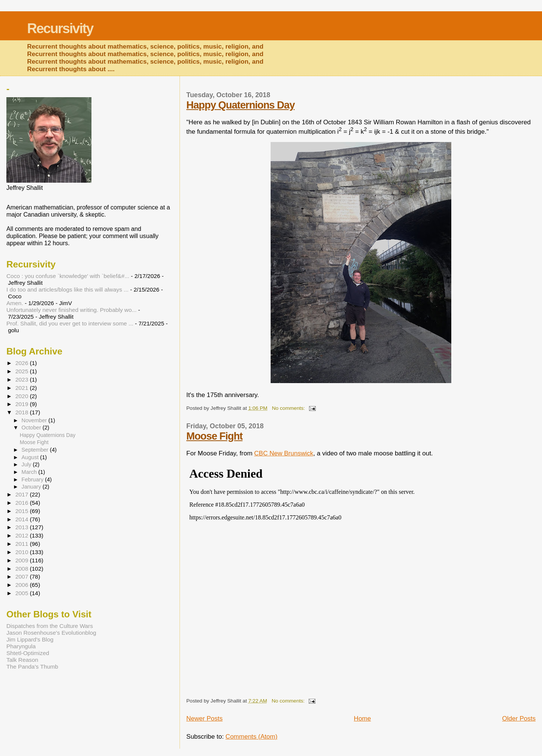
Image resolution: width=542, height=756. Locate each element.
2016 (23, 503)
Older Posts (519, 719)
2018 (23, 412)
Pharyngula (21, 646)
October (32, 428)
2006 (23, 585)
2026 (23, 363)
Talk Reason (22, 660)
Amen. (15, 303)
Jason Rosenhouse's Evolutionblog (51, 633)
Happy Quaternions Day (241, 105)
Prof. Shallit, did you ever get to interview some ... (70, 323)
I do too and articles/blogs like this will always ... (67, 289)
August (31, 457)
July (27, 464)
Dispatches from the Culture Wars (50, 626)
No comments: (289, 408)
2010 (23, 552)
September (36, 450)
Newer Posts (204, 719)
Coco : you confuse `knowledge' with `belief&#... (68, 276)
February (33, 480)
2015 (23, 511)
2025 (23, 371)
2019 (23, 404)
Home (362, 719)
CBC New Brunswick (284, 453)
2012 (23, 535)
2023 (23, 380)
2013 (23, 527)
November (35, 420)
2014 (23, 519)
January (32, 487)
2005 (23, 593)
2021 (23, 388)
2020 (23, 396)
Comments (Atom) (251, 737)
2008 (23, 569)
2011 (23, 544)
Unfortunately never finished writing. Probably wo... (72, 310)
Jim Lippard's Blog (30, 639)
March (30, 472)
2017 (23, 494)
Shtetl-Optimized (28, 653)
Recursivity (60, 28)
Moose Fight (214, 436)
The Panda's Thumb (32, 667)
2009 (23, 560)
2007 (23, 577)
